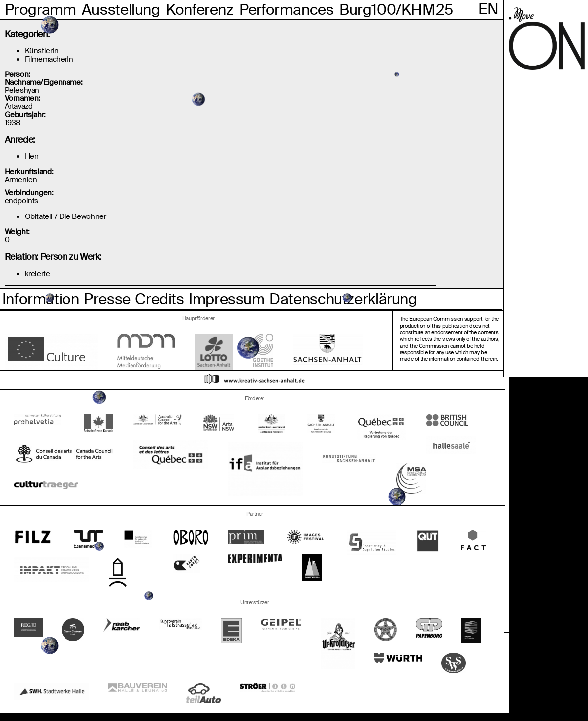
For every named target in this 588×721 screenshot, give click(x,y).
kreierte (37, 273)
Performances (286, 10)
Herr (32, 156)
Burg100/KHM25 (396, 10)
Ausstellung (121, 10)
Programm (41, 10)
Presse (107, 299)
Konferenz (200, 10)
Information (41, 299)
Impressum (227, 299)
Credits (159, 299)
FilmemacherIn (49, 59)
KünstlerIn (42, 50)
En (488, 9)
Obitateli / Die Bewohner (65, 216)
